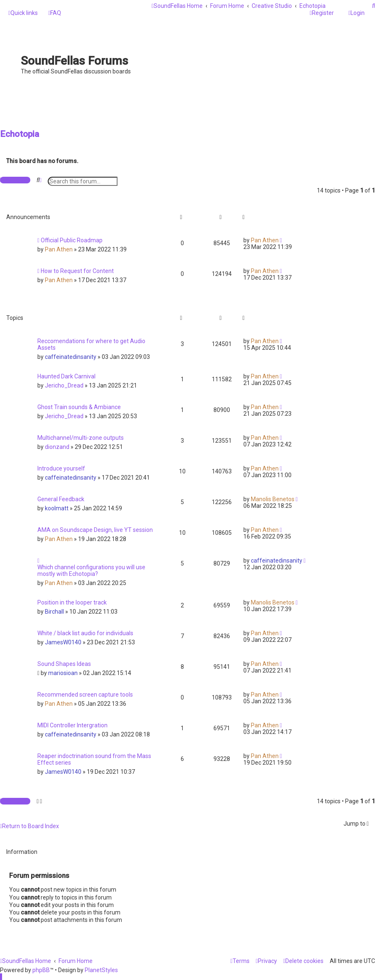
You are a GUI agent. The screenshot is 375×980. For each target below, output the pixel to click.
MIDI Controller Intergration (72, 725)
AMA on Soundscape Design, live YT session (95, 530)
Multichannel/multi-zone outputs (81, 438)
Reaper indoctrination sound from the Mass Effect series (94, 759)
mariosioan (63, 673)
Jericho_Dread (64, 385)
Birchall (54, 612)
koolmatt (57, 508)
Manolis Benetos (273, 499)
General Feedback (61, 499)
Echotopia (20, 134)
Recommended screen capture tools (85, 695)
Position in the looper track (72, 602)
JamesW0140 (63, 642)
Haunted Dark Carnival (66, 376)
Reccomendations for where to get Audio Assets (91, 344)
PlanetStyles (101, 970)
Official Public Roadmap (72, 240)
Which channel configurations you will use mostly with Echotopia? (91, 570)
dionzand (57, 447)
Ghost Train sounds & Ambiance (79, 407)
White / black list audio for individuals (85, 633)
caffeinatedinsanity (71, 357)
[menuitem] (55, 13)
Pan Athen (59, 249)
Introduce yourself (61, 468)
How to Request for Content (77, 271)
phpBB (41, 970)
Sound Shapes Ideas (64, 664)
